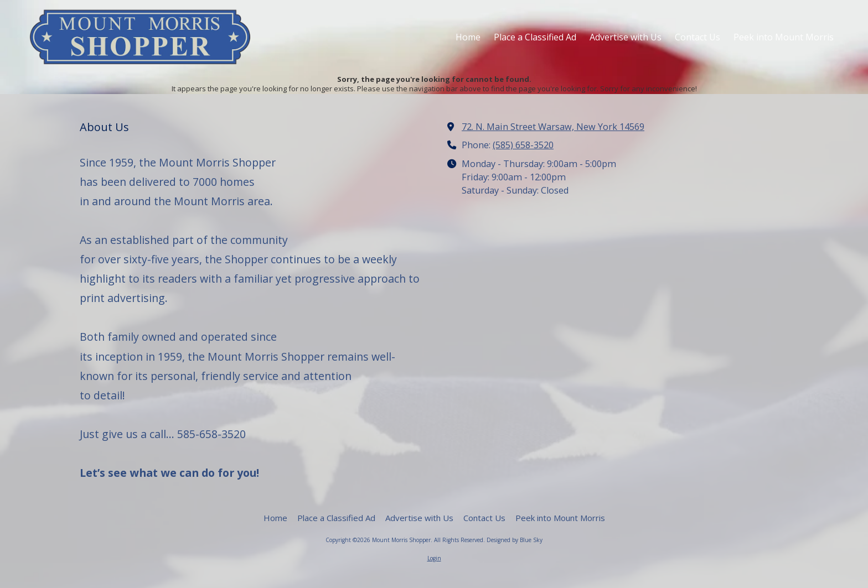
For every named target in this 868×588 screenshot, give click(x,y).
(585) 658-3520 (523, 145)
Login (434, 558)
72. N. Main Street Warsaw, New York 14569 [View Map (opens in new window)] (553, 127)
